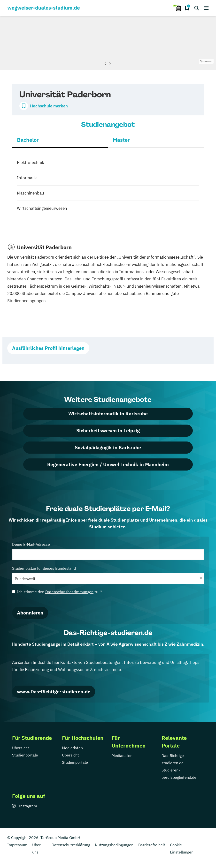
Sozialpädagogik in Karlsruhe (108, 447)
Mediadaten (72, 748)
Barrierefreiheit (152, 845)
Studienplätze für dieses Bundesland (108, 575)
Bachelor (28, 140)
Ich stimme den (57, 592)
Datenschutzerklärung (71, 845)
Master (121, 140)
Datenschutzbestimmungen (69, 592)
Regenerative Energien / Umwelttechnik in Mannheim (108, 464)
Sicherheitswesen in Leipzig (108, 430)
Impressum (17, 845)
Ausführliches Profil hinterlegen (48, 348)
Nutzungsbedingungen (114, 845)
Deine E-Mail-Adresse (108, 551)
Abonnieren (30, 613)
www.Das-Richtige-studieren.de (54, 692)
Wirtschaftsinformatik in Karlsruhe (108, 414)
